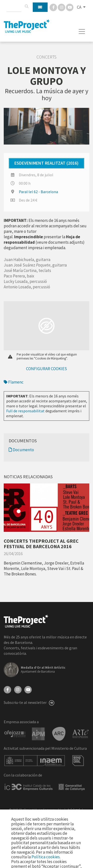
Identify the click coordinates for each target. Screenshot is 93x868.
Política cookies (46, 857)
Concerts (46, 57)
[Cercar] (27, 6)
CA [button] (79, 7)
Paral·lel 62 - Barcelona (38, 192)
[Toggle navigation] (82, 31)
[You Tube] (70, 7)
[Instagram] (62, 7)
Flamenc (14, 382)
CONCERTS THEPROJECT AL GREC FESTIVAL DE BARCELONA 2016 (41, 544)
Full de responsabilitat (25, 411)
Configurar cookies (46, 369)
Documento (21, 450)
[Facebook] (54, 7)
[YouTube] (28, 689)
